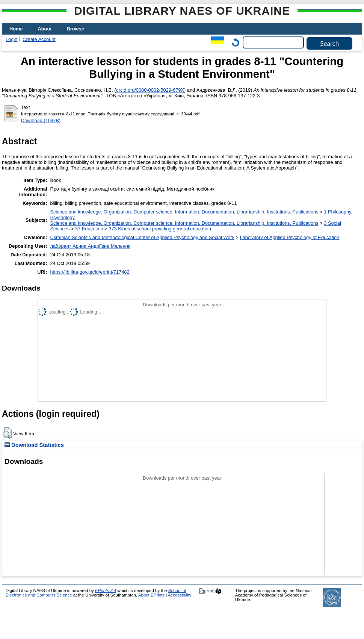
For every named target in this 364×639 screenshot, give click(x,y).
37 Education (89, 229)
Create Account (39, 39)
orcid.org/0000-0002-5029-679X (150, 90)
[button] (7, 433)
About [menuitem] (45, 29)
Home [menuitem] (16, 29)
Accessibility (180, 595)
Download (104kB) (41, 120)
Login (11, 39)
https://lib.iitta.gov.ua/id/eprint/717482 (90, 272)
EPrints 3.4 (106, 591)
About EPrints (151, 595)
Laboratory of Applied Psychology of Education (290, 237)
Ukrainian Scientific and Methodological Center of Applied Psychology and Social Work (142, 237)
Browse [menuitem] (76, 29)
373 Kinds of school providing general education (160, 229)
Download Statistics (34, 445)
